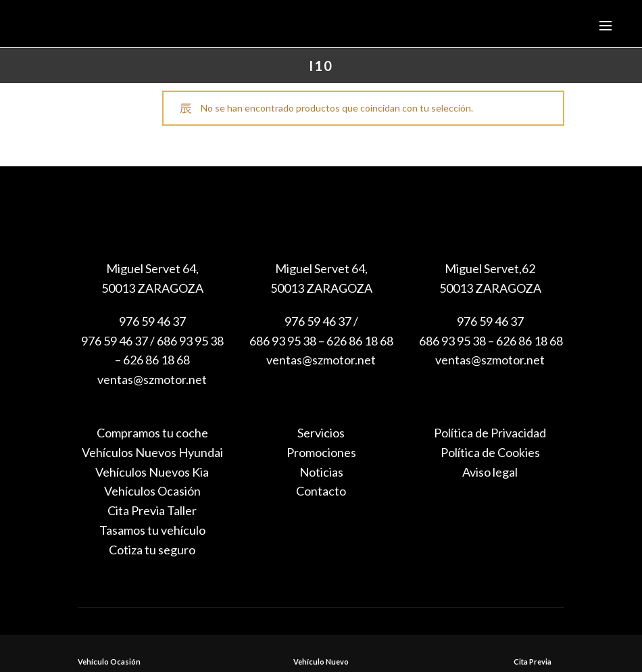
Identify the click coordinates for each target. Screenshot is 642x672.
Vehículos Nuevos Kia (152, 472)
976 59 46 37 (152, 321)
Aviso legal (490, 472)
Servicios (321, 433)
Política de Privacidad (490, 433)
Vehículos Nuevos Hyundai (152, 452)
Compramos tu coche (152, 433)
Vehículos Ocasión (152, 491)
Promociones (321, 452)
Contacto (321, 491)
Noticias (321, 472)
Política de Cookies (490, 452)
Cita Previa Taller (152, 510)
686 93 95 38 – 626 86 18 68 (490, 341)
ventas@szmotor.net (152, 379)
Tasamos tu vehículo (152, 530)
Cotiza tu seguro (152, 550)
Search (468, 153)
